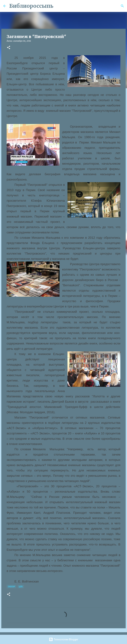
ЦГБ (21, 587)
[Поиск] (58, 6)
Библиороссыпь (31, 6)
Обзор (11, 587)
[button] (9, 48)
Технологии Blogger (64, 639)
